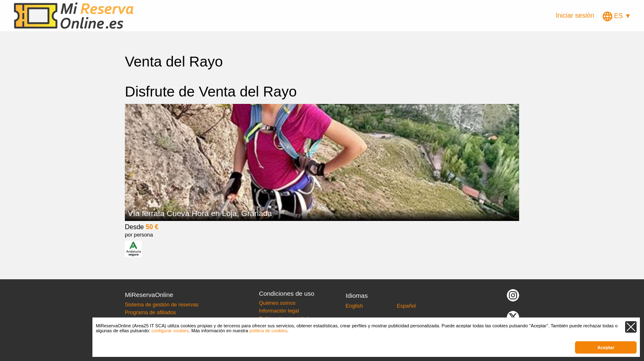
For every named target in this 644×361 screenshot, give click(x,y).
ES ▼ (617, 16)
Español (406, 306)
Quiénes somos (277, 303)
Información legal (279, 311)
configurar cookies (170, 331)
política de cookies (268, 331)
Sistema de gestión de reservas (162, 305)
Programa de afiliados (150, 312)
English (354, 306)
